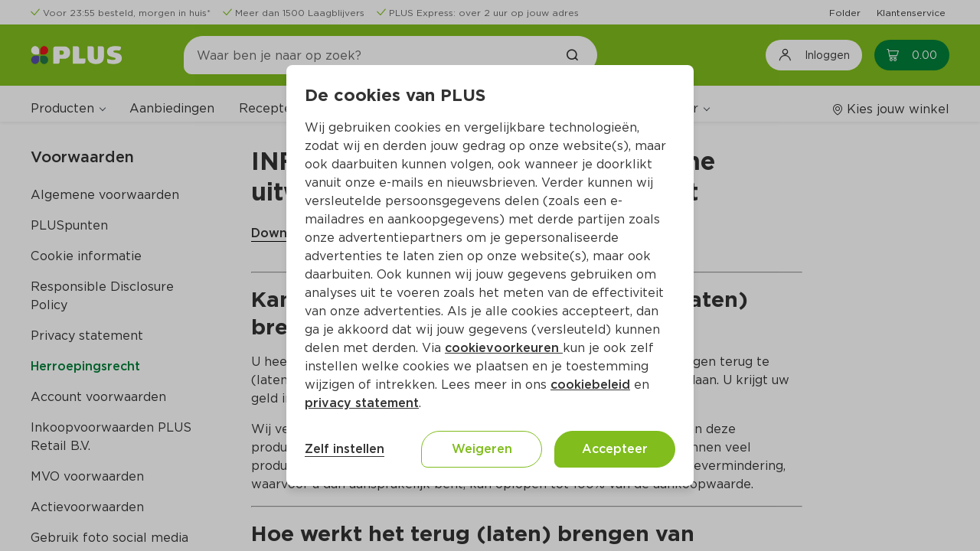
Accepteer (615, 449)
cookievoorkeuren (504, 348)
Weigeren (482, 449)
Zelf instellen (345, 449)
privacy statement (362, 403)
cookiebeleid (590, 385)
